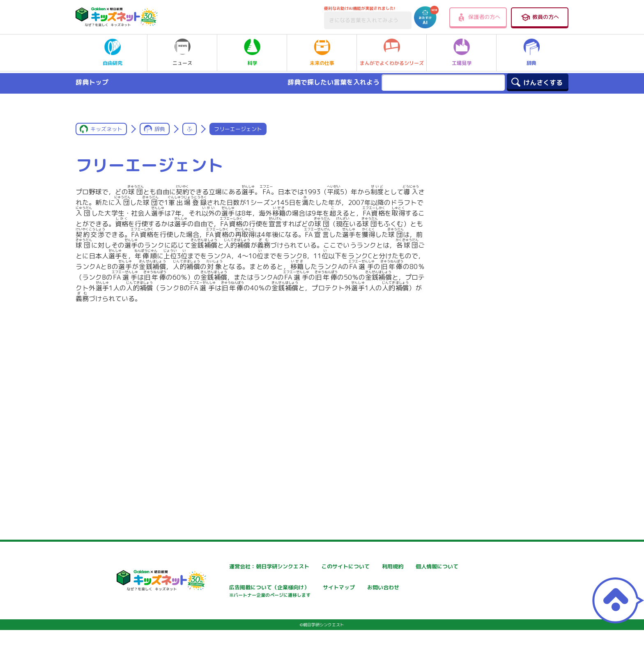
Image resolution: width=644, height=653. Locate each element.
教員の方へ (540, 17)
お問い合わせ (216, 617)
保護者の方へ (478, 17)
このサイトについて (324, 567)
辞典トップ (92, 82)
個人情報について (222, 588)
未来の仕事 (322, 53)
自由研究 (113, 53)
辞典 (531, 53)
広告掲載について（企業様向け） (341, 592)
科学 (252, 53)
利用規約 (408, 567)
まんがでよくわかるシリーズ (392, 53)
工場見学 (462, 53)
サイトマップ (414, 588)
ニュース (182, 53)
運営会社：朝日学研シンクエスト (242, 567)
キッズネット (106, 129)
